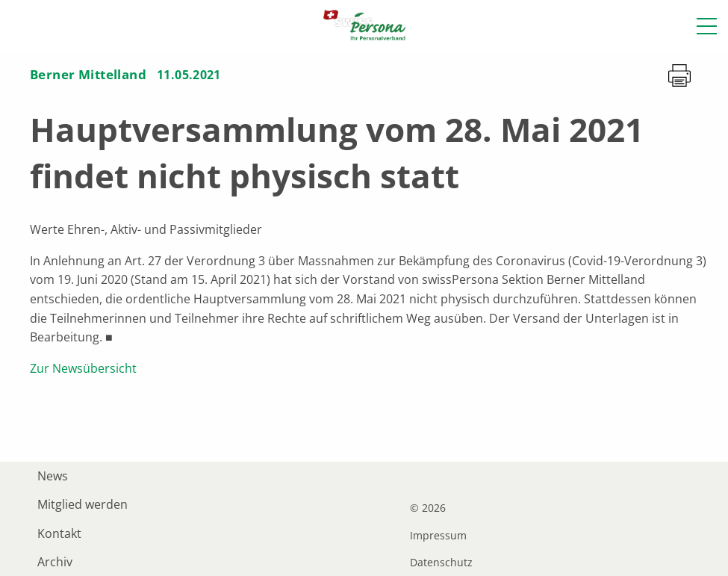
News (53, 476)
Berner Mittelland (88, 74)
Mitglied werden (83, 504)
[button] (707, 26)
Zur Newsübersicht (83, 368)
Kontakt (59, 533)
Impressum (438, 536)
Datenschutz (441, 563)
